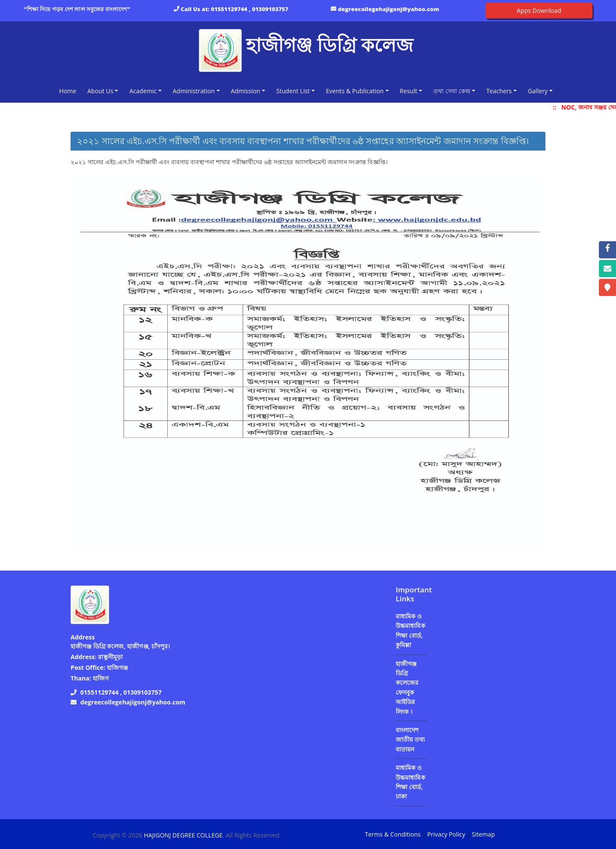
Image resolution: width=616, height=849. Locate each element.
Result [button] (409, 91)
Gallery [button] (538, 91)
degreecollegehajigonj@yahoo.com (389, 9)
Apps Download (539, 10)
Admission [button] (246, 91)
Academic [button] (143, 91)
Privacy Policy (446, 834)
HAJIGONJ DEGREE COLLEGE (183, 835)
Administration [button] (194, 91)
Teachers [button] (499, 91)
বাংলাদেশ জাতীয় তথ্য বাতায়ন (410, 740)
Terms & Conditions (393, 834)
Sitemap (483, 834)
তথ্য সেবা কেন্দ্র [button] (452, 91)
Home (69, 90)
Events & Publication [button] (355, 91)
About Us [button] (100, 91)
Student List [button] (293, 91)
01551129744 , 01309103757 (250, 9)
